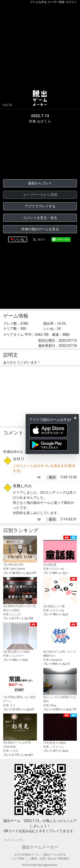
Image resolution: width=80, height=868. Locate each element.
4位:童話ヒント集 (60, 592)
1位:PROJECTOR (20, 551)
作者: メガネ (11, 751)
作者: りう (9, 705)
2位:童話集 (60, 551)
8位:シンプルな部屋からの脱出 (60, 685)
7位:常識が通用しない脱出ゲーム (20, 685)
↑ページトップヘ (14, 840)
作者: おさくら (40, 121)
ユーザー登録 (56, 2)
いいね (19, 239)
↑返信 (51, 477)
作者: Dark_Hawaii (14, 569)
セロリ (19, 459)
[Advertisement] (40, 46)
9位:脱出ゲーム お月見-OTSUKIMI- (20, 731)
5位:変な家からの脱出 (20, 638)
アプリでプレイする (40, 206)
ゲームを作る (39, 2)
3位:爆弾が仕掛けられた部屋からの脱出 (20, 594)
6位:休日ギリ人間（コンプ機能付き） (60, 640)
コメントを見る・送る (40, 218)
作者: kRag (50, 705)
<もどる (7, 105)
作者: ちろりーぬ (54, 569)
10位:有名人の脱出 (60, 729)
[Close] (75, 418)
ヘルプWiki (18, 859)
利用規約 (64, 859)
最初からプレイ (40, 183)
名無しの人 (22, 486)
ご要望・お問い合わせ (42, 859)
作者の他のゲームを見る (40, 229)
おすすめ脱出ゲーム (27, 855)
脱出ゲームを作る (55, 855)
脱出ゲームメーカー (40, 847)
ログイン (71, 2)
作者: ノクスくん (54, 747)
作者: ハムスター (14, 656)
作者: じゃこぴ (12, 614)
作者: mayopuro (53, 660)
